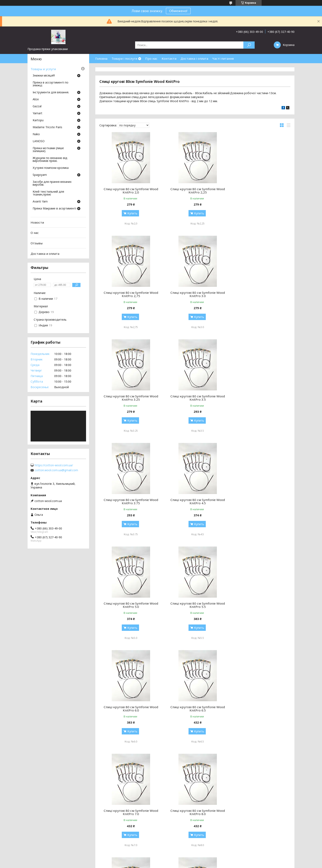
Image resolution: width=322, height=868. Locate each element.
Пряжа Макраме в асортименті (54, 209)
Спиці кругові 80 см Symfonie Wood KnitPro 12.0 (195, 709)
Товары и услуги (43, 69)
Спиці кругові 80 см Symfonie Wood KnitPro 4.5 (195, 398)
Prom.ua (179, 860)
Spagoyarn (40, 175)
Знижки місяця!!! (44, 76)
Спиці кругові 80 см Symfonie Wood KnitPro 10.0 (130, 709)
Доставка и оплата (45, 253)
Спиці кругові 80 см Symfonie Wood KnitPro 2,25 (195, 191)
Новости (37, 222)
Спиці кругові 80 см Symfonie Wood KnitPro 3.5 (260, 294)
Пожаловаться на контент (154, 864)
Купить (131, 213)
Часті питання (223, 58)
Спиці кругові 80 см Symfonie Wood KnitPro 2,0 (130, 191)
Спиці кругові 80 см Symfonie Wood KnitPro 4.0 (130, 812)
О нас (35, 233)
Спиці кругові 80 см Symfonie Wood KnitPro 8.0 (195, 605)
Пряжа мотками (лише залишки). (48, 150)
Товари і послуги (124, 58)
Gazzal (37, 106)
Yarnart (37, 113)
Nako (36, 134)
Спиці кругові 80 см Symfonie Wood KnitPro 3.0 (130, 294)
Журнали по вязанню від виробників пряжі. (50, 160)
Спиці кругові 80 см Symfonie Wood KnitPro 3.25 (195, 294)
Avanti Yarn (40, 202)
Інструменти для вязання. (51, 93)
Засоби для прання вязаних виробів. (52, 183)
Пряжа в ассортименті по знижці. (51, 84)
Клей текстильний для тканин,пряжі (48, 193)
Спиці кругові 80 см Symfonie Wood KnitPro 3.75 (130, 398)
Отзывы (37, 243)
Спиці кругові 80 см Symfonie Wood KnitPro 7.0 (130, 605)
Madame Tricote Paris (47, 127)
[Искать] (249, 45)
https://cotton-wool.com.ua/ (54, 465)
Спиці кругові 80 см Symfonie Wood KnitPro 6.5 (260, 501)
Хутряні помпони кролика (51, 168)
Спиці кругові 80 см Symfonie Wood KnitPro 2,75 (260, 191)
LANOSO (39, 141)
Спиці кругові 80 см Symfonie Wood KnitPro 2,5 (260, 709)
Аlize (36, 99)
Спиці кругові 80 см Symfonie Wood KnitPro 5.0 (260, 398)
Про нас (151, 58)
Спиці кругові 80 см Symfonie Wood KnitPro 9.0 (260, 605)
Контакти (169, 58)
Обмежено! (178, 11)
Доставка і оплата (194, 58)
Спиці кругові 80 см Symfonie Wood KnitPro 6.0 (195, 501)
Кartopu (38, 120)
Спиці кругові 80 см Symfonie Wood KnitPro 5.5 (130, 501)
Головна (101, 58)
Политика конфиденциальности (191, 864)
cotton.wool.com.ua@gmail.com (56, 470)
